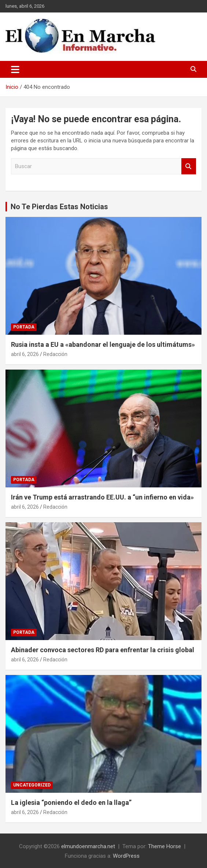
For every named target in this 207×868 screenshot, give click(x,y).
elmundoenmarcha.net (88, 846)
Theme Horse (165, 846)
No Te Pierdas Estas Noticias (59, 207)
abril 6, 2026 (25, 354)
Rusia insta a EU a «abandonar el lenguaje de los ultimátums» (103, 344)
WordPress (126, 856)
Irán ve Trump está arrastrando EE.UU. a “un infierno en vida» (102, 497)
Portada (24, 327)
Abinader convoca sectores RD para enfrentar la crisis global (103, 650)
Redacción (55, 354)
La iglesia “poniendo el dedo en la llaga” (71, 802)
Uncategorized (32, 785)
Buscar (189, 166)
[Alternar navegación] (15, 69)
